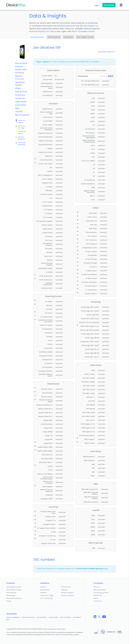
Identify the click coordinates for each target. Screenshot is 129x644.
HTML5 (18, 88)
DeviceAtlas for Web (14, 587)
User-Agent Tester (85, 37)
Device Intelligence (13, 617)
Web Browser (21, 92)
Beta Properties (22, 115)
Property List (44, 31)
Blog (8, 620)
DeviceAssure (11, 593)
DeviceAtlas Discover (14, 598)
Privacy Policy (61, 629)
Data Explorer (89, 26)
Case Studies (53, 617)
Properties (68, 37)
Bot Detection (42, 617)
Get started (109, 5)
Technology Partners (101, 593)
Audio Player (21, 105)
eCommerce (66, 587)
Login (96, 5)
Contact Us (98, 601)
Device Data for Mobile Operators (90, 569)
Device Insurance (68, 595)
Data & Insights (66, 617)
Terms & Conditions (50, 629)
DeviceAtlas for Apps (14, 590)
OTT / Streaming (46, 598)
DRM (17, 108)
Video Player (21, 102)
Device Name (21, 63)
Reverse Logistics (67, 593)
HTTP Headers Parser (85, 31)
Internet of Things (47, 595)
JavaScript (20, 98)
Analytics (44, 593)
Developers (77, 617)
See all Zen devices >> (107, 52)
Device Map (11, 595)
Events (96, 598)
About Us (97, 587)
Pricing (9, 601)
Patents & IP (98, 595)
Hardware (20, 73)
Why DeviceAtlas (100, 590)
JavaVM (19, 112)
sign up (46, 62)
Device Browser (68, 26)
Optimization (45, 590)
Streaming (20, 95)
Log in (39, 62)
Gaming (64, 590)
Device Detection (28, 617)
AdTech (43, 587)
